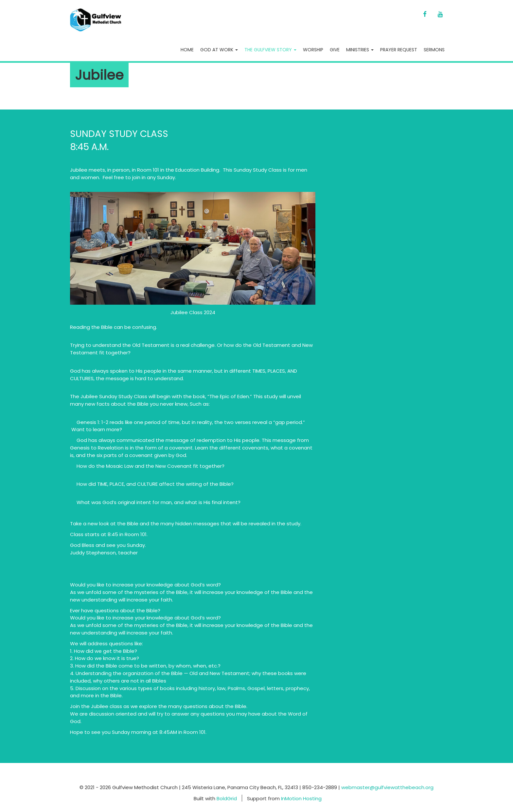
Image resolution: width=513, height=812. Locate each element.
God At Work (219, 50)
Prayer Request (399, 50)
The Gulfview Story (270, 50)
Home (187, 50)
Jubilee (99, 75)
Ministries (360, 50)
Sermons (434, 50)
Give (335, 50)
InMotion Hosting (301, 798)
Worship (313, 50)
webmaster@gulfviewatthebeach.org (387, 787)
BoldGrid (227, 798)
